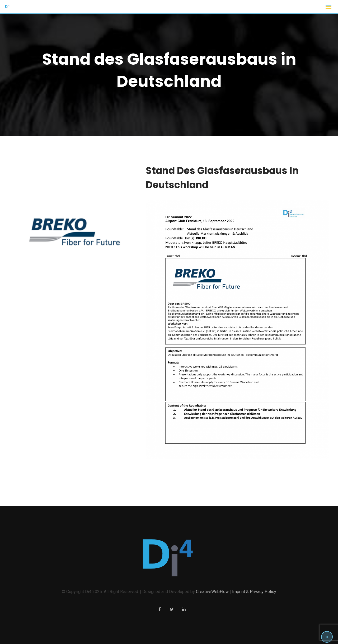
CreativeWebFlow (212, 592)
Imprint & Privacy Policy (254, 592)
